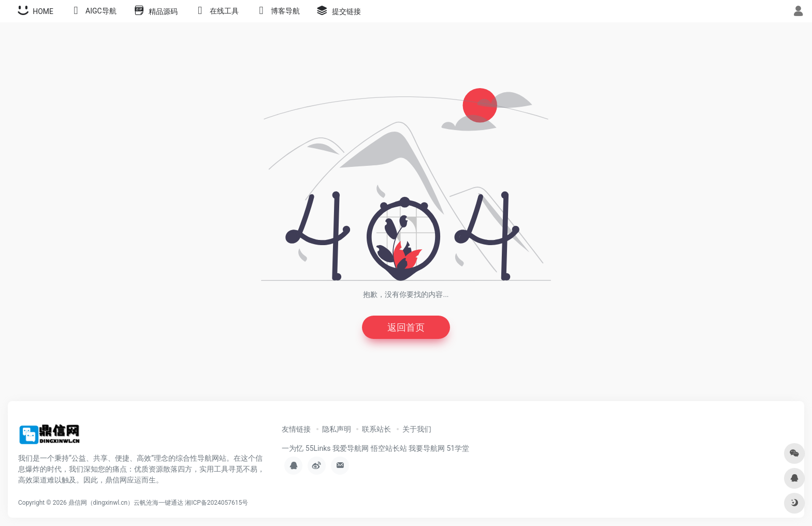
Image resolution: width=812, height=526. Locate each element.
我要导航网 (427, 448)
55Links (318, 448)
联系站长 (376, 429)
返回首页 (406, 327)
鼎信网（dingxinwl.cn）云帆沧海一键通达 (126, 503)
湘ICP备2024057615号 (216, 503)
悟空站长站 (389, 448)
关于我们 (417, 429)
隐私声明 (337, 429)
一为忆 (293, 448)
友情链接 (296, 429)
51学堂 (458, 448)
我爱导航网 (351, 448)
